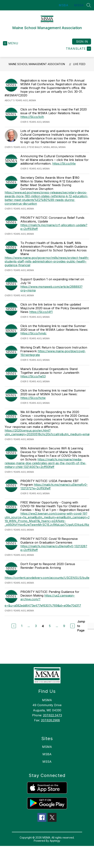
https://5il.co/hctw (33, 398)
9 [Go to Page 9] (64, 626)
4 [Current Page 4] (43, 626)
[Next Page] (72, 626)
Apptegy (55, 841)
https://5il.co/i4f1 (41, 312)
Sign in (82, 42)
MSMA (47, 747)
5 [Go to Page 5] (50, 626)
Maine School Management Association (37, 64)
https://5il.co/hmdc (33, 333)
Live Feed (79, 64)
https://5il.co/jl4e (64, 164)
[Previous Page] (14, 626)
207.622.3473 (52, 715)
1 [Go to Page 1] (22, 626)
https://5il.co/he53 (33, 376)
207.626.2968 (50, 720)
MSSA (79, 5)
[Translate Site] (78, 49)
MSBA (64, 5)
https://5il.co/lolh (32, 117)
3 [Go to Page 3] (36, 626)
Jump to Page (81, 626)
